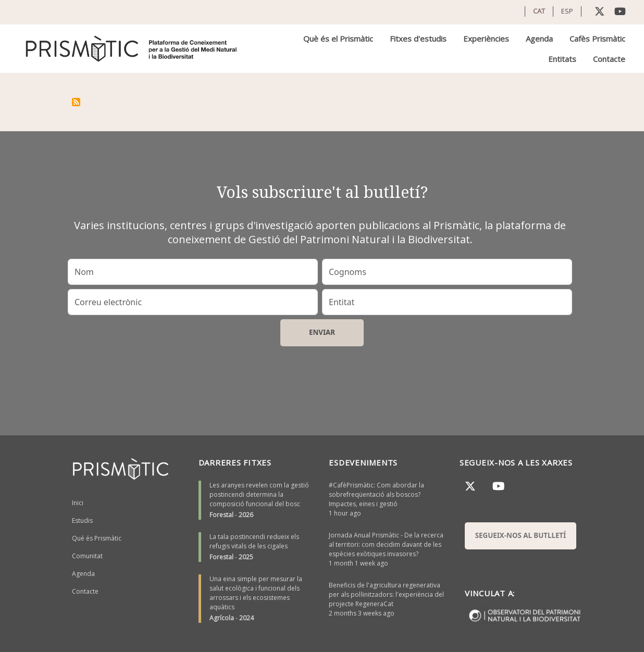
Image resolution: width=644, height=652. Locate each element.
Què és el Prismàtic (338, 39)
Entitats (562, 59)
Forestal (221, 515)
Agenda (539, 39)
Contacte (609, 59)
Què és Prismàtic (97, 538)
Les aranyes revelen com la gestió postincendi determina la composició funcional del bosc (259, 494)
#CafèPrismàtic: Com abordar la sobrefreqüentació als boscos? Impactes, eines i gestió (376, 494)
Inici (78, 503)
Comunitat (87, 556)
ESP (567, 11)
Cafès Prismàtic (597, 39)
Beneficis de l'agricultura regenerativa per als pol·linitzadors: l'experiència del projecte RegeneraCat (386, 594)
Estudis (82, 521)
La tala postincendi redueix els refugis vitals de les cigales (254, 541)
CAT (539, 11)
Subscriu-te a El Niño (76, 102)
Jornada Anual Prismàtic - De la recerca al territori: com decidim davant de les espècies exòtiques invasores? (386, 544)
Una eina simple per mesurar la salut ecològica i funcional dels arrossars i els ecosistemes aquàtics (256, 593)
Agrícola (222, 618)
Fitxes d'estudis (418, 39)
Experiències (486, 39)
